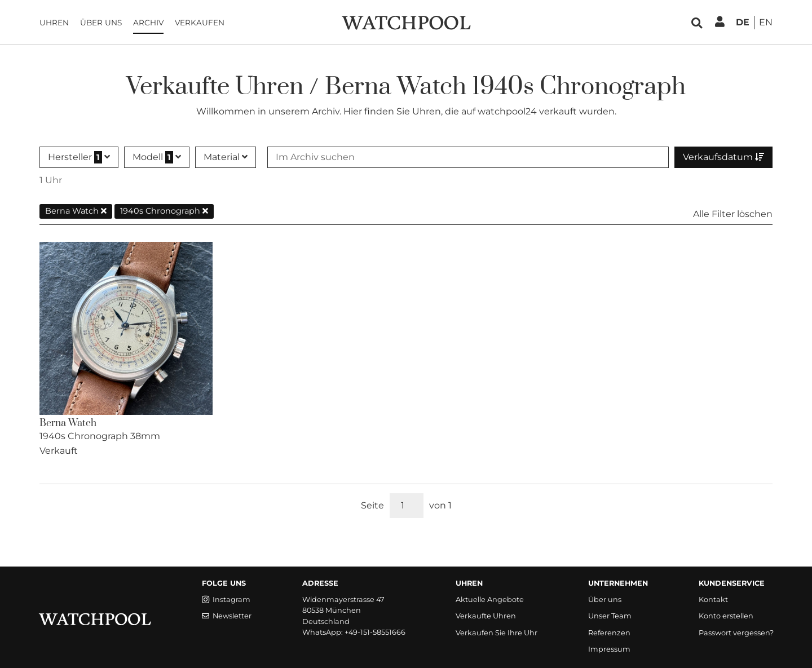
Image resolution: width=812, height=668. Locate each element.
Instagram (226, 600)
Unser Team (610, 616)
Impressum (609, 649)
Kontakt (713, 600)
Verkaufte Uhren (486, 616)
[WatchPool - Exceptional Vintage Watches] (406, 22)
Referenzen (609, 633)
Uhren (54, 23)
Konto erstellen (726, 616)
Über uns (101, 23)
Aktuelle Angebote (490, 600)
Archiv (148, 23)
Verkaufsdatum (723, 157)
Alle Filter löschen (733, 214)
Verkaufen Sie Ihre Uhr (497, 633)
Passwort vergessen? (736, 633)
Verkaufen (200, 23)
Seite (372, 505)
